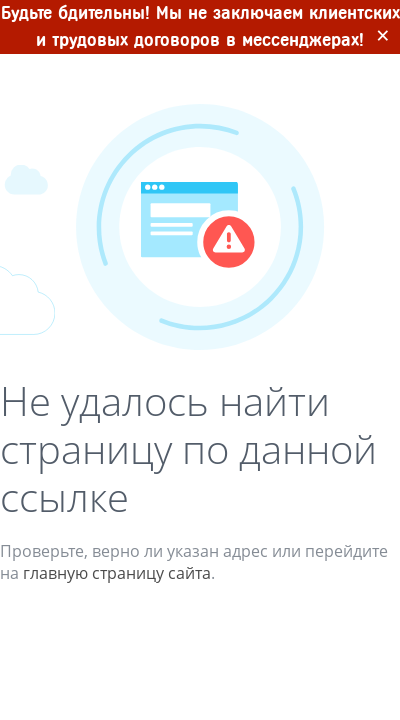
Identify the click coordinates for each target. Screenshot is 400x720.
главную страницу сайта (117, 573)
